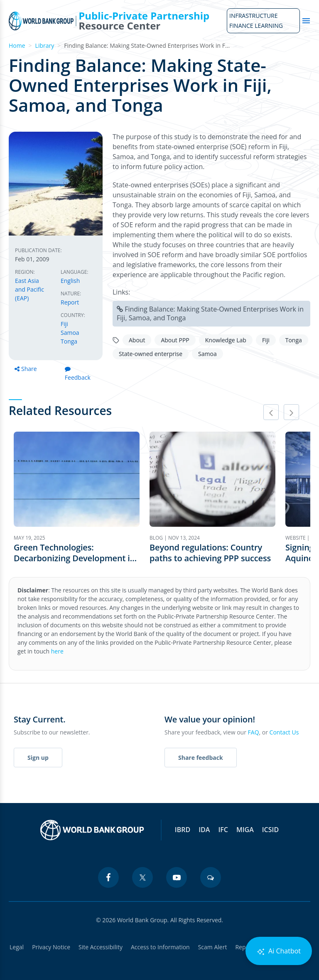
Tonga (69, 341)
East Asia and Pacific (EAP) (29, 289)
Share (26, 369)
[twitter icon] (142, 877)
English (70, 281)
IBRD (183, 830)
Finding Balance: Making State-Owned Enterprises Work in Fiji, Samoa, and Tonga (210, 313)
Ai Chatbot (279, 951)
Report (70, 302)
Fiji (64, 324)
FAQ (254, 732)
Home (17, 45)
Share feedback (201, 758)
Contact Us (284, 732)
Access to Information (160, 947)
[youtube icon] (177, 877)
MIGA (245, 830)
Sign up (38, 758)
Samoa (70, 333)
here (57, 651)
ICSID (270, 830)
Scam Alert (213, 947)
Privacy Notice (51, 947)
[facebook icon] (108, 877)
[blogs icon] (211, 877)
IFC (223, 830)
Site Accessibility (101, 947)
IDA (204, 830)
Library (45, 45)
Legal (17, 947)
